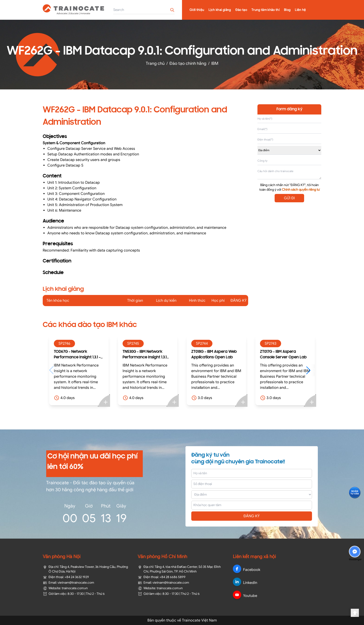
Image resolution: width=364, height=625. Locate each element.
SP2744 (202, 344)
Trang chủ (155, 63)
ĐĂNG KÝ (252, 516)
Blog (287, 10)
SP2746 (64, 344)
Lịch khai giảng (220, 10)
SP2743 (271, 344)
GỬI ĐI (289, 198)
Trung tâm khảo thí (265, 10)
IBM (215, 63)
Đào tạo (241, 10)
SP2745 (133, 344)
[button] (310, 370)
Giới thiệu (197, 10)
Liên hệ (300, 10)
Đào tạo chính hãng (188, 63)
